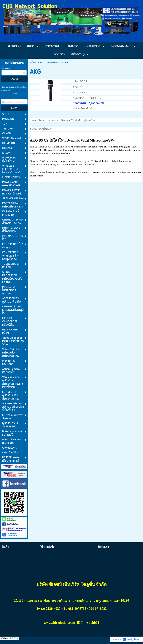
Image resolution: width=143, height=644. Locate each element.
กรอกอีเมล (6, 68)
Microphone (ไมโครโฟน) (50, 63)
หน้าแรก (33, 63)
